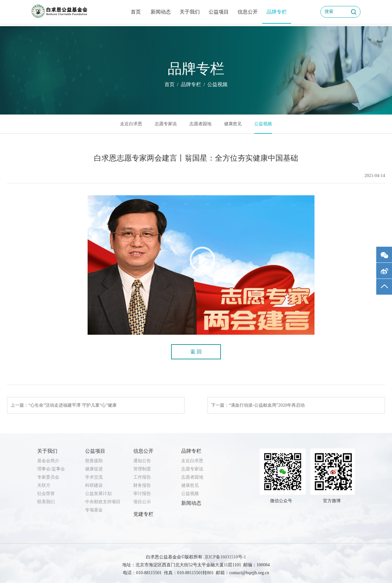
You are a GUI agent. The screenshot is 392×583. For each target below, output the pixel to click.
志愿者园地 (200, 124)
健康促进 (94, 469)
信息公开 (248, 12)
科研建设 (94, 485)
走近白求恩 (131, 124)
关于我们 (190, 12)
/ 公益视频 (214, 84)
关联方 (44, 485)
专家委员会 (48, 477)
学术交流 (94, 477)
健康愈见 (233, 124)
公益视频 (263, 124)
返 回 (196, 352)
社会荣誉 (46, 494)
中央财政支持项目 (103, 502)
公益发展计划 (98, 494)
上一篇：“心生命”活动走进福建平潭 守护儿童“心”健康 (64, 405)
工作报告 (142, 477)
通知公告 (142, 461)
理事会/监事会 (51, 469)
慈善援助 (94, 461)
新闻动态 (161, 12)
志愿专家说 (166, 124)
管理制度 (142, 469)
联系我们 (46, 502)
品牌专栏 (277, 12)
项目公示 (142, 502)
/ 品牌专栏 (188, 84)
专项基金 (94, 510)
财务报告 (142, 485)
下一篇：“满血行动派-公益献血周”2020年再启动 (258, 405)
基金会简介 (48, 461)
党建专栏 (143, 514)
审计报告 (142, 494)
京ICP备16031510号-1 (225, 557)
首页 (136, 12)
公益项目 (219, 12)
